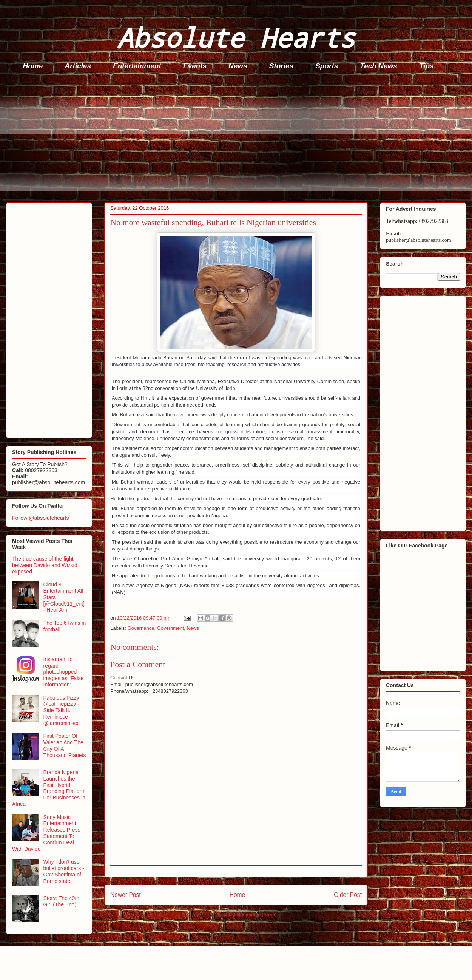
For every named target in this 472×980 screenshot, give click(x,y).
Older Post (348, 895)
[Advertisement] (238, 138)
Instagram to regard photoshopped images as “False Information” (64, 672)
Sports (327, 66)
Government (171, 628)
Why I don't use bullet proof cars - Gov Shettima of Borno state (64, 871)
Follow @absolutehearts (40, 518)
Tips (426, 66)
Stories (281, 66)
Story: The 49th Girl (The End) (61, 901)
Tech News (379, 66)
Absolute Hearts (236, 37)
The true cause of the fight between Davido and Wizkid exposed (45, 565)
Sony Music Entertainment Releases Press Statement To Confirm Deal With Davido (46, 833)
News (238, 66)
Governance (141, 628)
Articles (78, 66)
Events (195, 66)
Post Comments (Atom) (251, 914)
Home (33, 66)
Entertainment (137, 66)
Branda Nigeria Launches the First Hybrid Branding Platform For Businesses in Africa (49, 788)
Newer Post (126, 895)
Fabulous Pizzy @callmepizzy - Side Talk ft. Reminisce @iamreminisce (62, 710)
